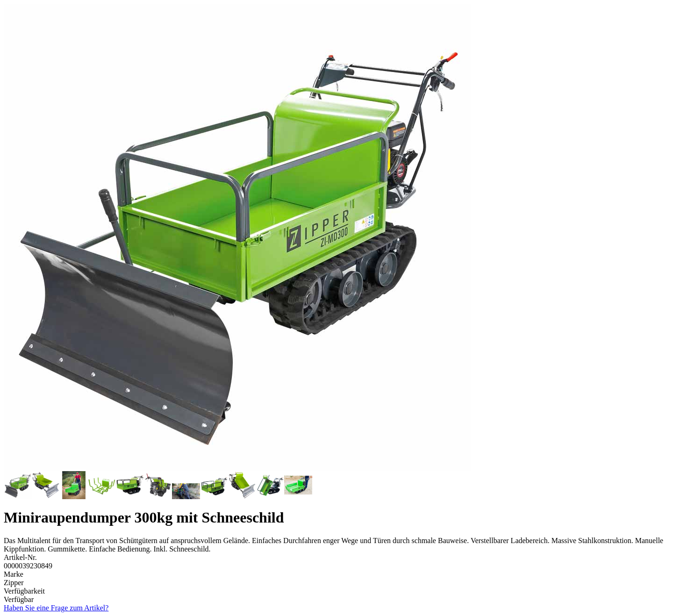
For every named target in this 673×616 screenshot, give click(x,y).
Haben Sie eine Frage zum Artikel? (56, 608)
